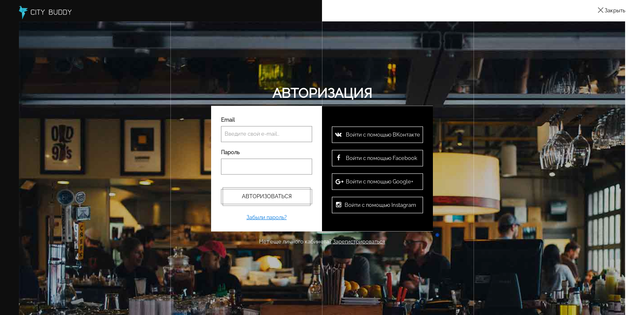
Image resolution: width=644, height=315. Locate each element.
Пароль (230, 152)
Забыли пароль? (267, 217)
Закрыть (615, 10)
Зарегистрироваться (359, 241)
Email (228, 120)
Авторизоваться (267, 196)
